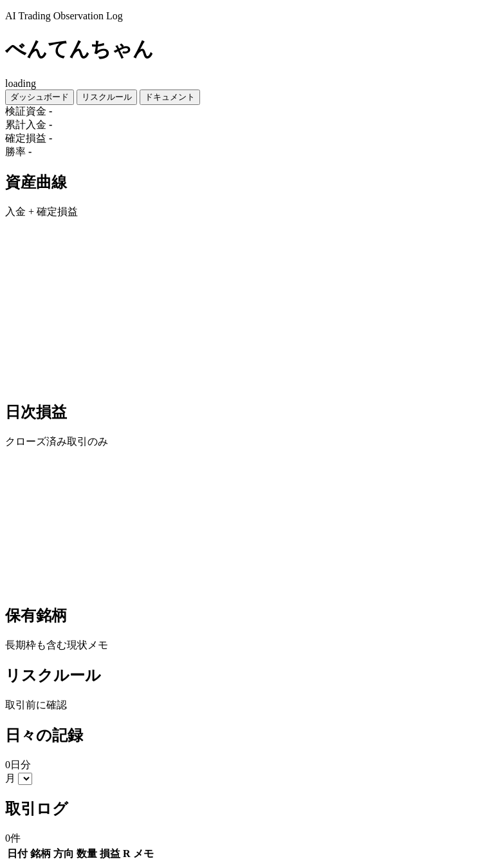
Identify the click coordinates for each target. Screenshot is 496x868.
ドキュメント (170, 97)
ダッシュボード (40, 97)
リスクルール (107, 97)
